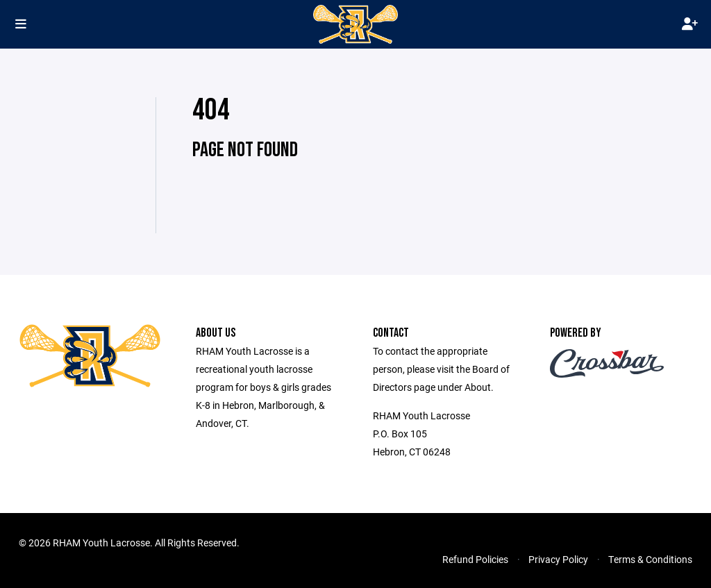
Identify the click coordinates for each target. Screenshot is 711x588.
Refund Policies (475, 559)
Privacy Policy (558, 559)
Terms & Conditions (650, 559)
